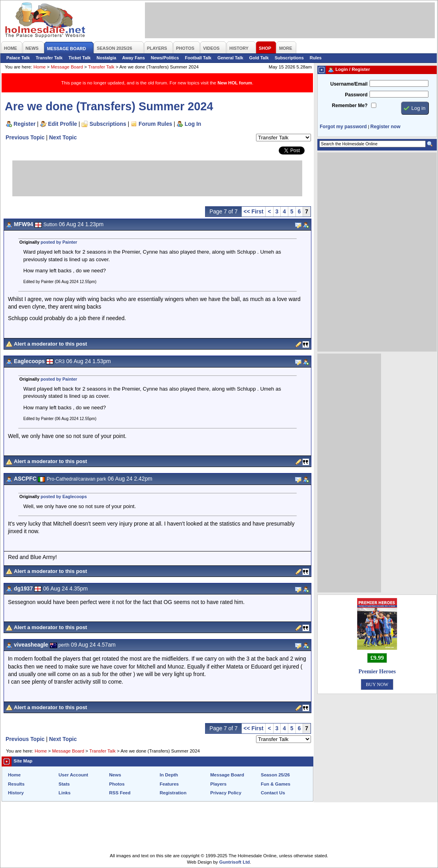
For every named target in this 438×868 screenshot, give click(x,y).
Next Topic (63, 137)
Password (356, 95)
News (115, 775)
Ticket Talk (80, 58)
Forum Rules (155, 124)
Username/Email (349, 84)
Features (169, 784)
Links (65, 793)
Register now (385, 127)
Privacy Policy (226, 793)
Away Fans (134, 58)
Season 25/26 (275, 775)
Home (40, 67)
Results (16, 784)
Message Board (67, 67)
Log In (193, 124)
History (16, 793)
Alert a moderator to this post (51, 344)
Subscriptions (289, 58)
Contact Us (273, 793)
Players (218, 784)
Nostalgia (107, 58)
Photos (117, 784)
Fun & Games (276, 784)
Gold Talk (259, 58)
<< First (254, 211)
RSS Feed (120, 793)
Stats (64, 784)
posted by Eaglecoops (64, 497)
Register (24, 124)
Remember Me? (350, 106)
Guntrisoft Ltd (235, 862)
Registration (173, 793)
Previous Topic (25, 137)
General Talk (230, 58)
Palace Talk (18, 58)
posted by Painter (59, 242)
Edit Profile (63, 124)
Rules (316, 58)
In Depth (169, 775)
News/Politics (165, 58)
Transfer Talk (49, 58)
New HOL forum (235, 83)
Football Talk (198, 58)
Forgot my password (343, 127)
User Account (73, 775)
